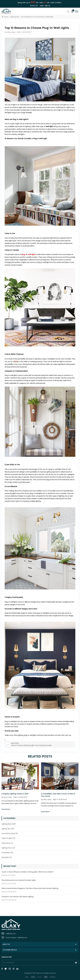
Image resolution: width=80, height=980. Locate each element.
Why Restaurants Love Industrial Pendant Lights (19, 880)
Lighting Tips (14, 17)
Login (42, 6)
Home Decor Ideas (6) (10, 834)
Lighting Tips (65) (8, 829)
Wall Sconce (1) (7, 843)
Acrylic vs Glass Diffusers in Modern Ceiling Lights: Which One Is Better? (28, 872)
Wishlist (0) (34, 6)
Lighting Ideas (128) (9, 824)
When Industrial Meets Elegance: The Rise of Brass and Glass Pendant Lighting (30, 888)
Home (5, 17)
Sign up (47, 6)
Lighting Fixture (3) (8, 848)
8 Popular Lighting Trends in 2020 (15, 794)
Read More (6, 809)
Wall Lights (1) (7, 857)
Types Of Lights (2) (8, 838)
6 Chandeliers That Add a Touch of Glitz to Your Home (58, 795)
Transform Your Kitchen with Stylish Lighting (17, 897)
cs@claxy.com (11, 934)
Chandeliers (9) (7, 853)
